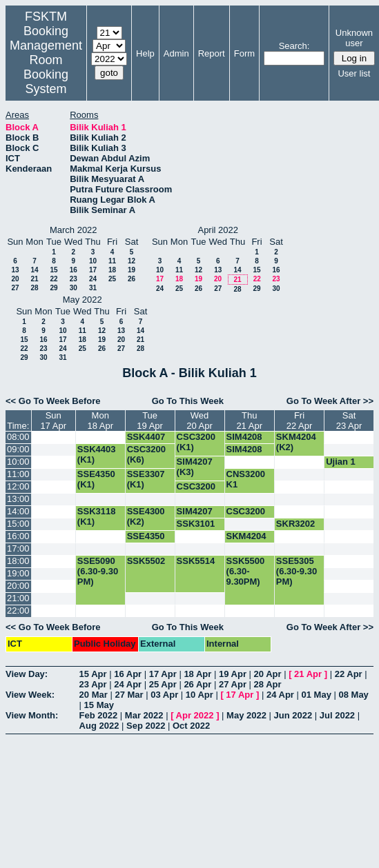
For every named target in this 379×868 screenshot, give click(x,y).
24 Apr (128, 684)
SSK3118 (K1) (97, 516)
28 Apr (268, 684)
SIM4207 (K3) (195, 467)
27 (15, 288)
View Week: (30, 695)
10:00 (18, 462)
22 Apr (349, 674)
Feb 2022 (99, 715)
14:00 (18, 511)
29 (54, 288)
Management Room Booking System (46, 67)
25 (112, 279)
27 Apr (233, 684)
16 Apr (128, 674)
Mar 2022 (144, 715)
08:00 (18, 437)
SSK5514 (196, 561)
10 (93, 261)
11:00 (18, 474)
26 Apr (197, 684)
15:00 (18, 524)
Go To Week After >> (330, 401)
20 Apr (268, 674)
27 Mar (129, 695)
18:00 (18, 561)
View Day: (27, 674)
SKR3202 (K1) (295, 529)
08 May (353, 695)
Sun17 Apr (53, 421)
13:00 (18, 499)
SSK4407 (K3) (146, 442)
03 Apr (164, 695)
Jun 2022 (293, 715)
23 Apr (93, 684)
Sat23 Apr (349, 421)
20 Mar (94, 695)
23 (74, 279)
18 (112, 270)
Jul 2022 (337, 715)
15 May (99, 705)
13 (15, 270)
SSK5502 (146, 561)
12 (132, 261)
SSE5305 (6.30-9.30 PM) (297, 571)
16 (74, 270)
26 (132, 279)
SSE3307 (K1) (146, 479)
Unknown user (354, 38)
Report (212, 53)
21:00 (18, 598)
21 (34, 279)
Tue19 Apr (150, 421)
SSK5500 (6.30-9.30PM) (246, 571)
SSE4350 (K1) (96, 479)
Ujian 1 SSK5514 (345, 467)
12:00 (18, 486)
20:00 (18, 586)
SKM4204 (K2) (296, 442)
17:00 (18, 548)
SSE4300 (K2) (146, 516)
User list (354, 73)
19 (132, 270)
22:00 (18, 610)
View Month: (32, 715)
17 (93, 270)
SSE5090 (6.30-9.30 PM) (98, 571)
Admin (176, 53)
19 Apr (233, 674)
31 (93, 288)
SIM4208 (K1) (244, 454)
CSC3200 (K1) (196, 442)
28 (34, 288)
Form (244, 53)
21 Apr (308, 674)
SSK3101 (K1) (196, 529)
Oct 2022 (191, 726)
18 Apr (197, 674)
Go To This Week (188, 401)
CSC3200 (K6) (146, 454)
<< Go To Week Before (53, 401)
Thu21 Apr (249, 421)
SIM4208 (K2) (244, 442)
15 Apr (93, 674)
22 (54, 279)
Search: (294, 46)
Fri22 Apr (300, 421)
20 (15, 279)
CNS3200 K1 (246, 479)
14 (34, 270)
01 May (317, 695)
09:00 (18, 449)
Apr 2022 (195, 715)
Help (145, 53)
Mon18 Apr (100, 421)
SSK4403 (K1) (97, 454)
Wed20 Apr (200, 421)
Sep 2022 (146, 726)
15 (54, 270)
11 (112, 261)
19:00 (18, 573)
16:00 (18, 536)
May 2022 (246, 715)
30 (74, 288)
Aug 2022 (99, 726)
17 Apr (163, 674)
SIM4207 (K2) (195, 516)
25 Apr (163, 684)
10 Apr (200, 695)
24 (93, 279)
